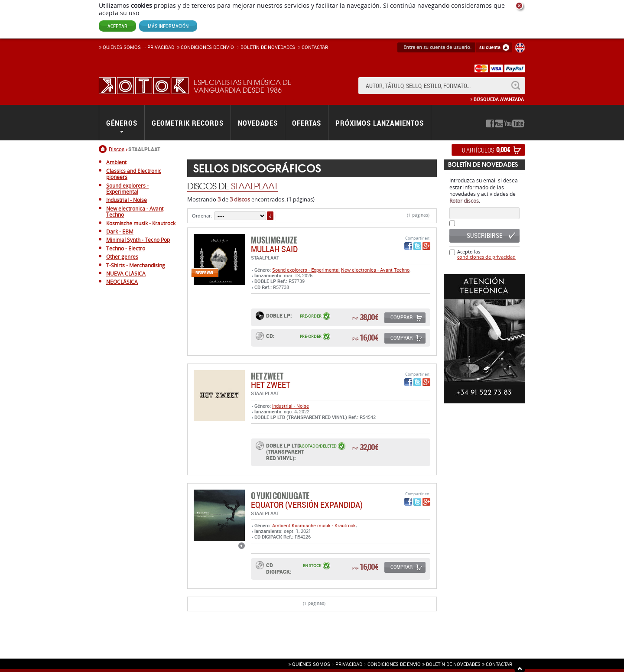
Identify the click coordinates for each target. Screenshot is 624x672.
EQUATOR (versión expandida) (307, 505)
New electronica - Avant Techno (375, 270)
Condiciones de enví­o (207, 47)
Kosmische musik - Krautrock (324, 525)
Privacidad (161, 47)
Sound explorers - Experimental (306, 270)
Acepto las (486, 254)
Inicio (104, 149)
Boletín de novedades (268, 47)
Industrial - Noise (291, 406)
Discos (117, 149)
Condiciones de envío (394, 664)
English (520, 48)
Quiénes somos (122, 47)
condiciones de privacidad (486, 257)
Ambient (282, 525)
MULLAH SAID (274, 249)
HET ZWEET (271, 385)
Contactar (315, 47)
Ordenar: (202, 216)
